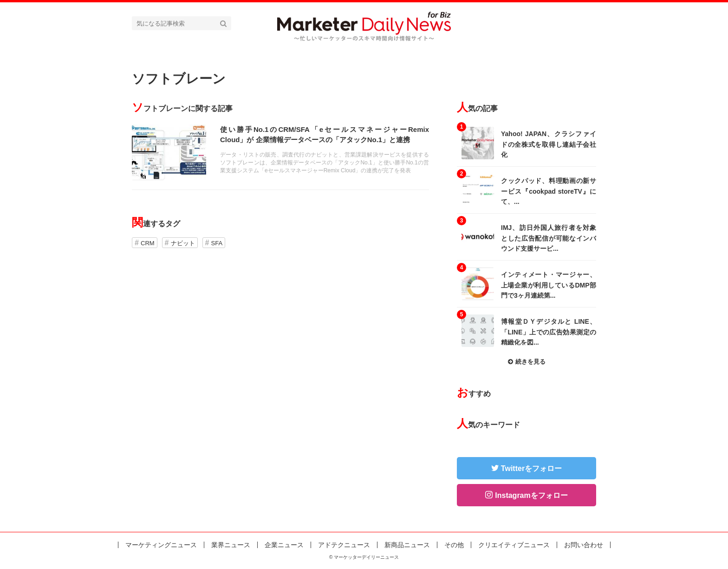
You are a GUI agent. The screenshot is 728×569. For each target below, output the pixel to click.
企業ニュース (284, 545)
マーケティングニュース (161, 545)
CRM (148, 243)
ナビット (183, 243)
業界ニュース (231, 545)
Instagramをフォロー (531, 495)
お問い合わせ (584, 545)
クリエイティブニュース (514, 545)
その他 (454, 545)
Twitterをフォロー (531, 468)
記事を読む (280, 152)
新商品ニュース (407, 545)
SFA (217, 243)
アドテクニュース (344, 545)
